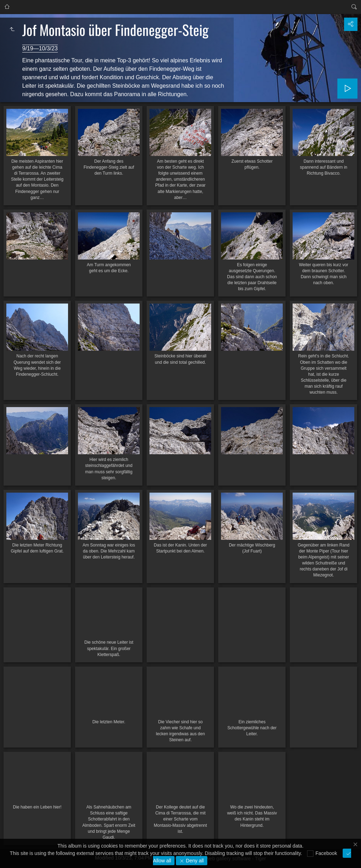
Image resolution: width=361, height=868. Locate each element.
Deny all (194, 861)
